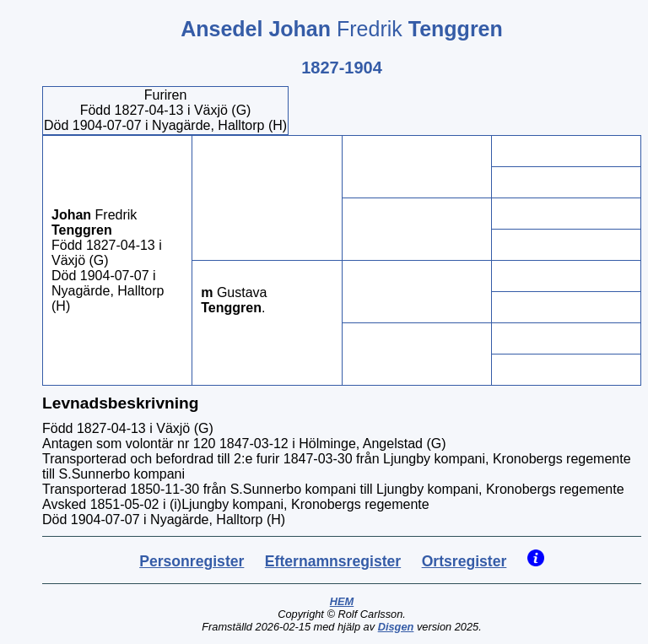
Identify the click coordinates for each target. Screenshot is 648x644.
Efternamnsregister (333, 561)
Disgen (396, 627)
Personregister (192, 561)
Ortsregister (464, 561)
